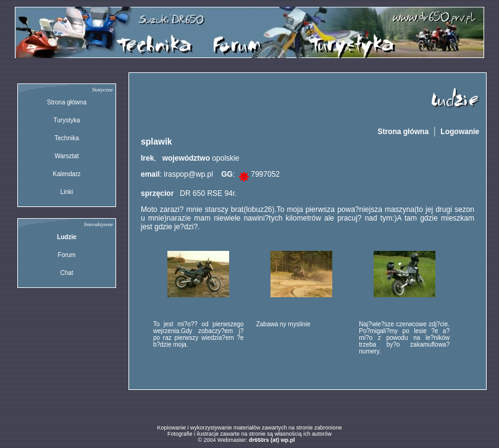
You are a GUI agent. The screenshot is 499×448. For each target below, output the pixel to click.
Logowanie (460, 132)
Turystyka (67, 120)
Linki (67, 192)
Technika (66, 138)
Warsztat (66, 156)
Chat (66, 273)
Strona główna (67, 102)
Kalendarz (66, 174)
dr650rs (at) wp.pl (272, 440)
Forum (67, 255)
